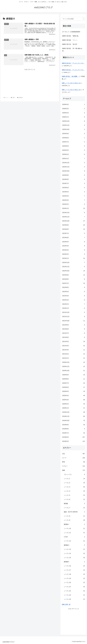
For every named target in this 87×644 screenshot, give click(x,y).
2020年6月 (73, 387)
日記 (73, 454)
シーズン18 (74, 574)
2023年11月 (73, 217)
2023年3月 (73, 250)
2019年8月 (73, 429)
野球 (73, 462)
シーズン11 (74, 533)
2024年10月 (73, 171)
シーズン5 (74, 495)
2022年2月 (73, 304)
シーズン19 (74, 579)
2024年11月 (73, 167)
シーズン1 (74, 479)
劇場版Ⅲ (74, 545)
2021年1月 (73, 358)
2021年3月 (73, 350)
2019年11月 (73, 416)
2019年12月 (73, 412)
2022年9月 (73, 275)
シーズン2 (74, 483)
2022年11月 (73, 267)
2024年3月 (73, 200)
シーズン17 (74, 570)
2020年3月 (73, 400)
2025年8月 (73, 138)
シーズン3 (74, 487)
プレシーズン (74, 475)
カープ (73, 458)
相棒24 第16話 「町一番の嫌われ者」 (72, 50)
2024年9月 (73, 175)
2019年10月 (73, 421)
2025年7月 (73, 142)
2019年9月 (73, 425)
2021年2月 (73, 354)
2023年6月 (73, 238)
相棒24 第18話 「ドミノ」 (70, 40)
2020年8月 (73, 379)
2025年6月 (73, 146)
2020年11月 (73, 367)
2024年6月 (73, 188)
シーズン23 (74, 595)
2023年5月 (73, 242)
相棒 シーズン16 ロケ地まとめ (71, 83)
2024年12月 (73, 163)
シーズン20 (74, 583)
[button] (83, 19)
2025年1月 (73, 159)
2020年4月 (73, 396)
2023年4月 (73, 246)
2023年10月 (73, 221)
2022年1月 (73, 308)
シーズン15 (74, 558)
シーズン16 (74, 566)
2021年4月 (73, 346)
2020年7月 (73, 383)
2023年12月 (73, 213)
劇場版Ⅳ (74, 562)
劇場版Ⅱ (74, 524)
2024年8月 (73, 179)
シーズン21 (74, 587)
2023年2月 (73, 254)
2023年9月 (73, 225)
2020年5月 (73, 391)
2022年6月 (73, 287)
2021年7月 (73, 333)
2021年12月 (73, 312)
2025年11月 (73, 125)
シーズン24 (74, 599)
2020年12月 (73, 362)
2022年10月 (73, 271)
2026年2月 (73, 113)
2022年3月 (73, 300)
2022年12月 (73, 263)
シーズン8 (74, 516)
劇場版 (74, 504)
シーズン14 (74, 554)
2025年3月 (73, 150)
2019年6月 (73, 437)
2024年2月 (73, 204)
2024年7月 (73, 184)
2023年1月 (73, 258)
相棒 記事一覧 (66, 604)
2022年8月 (73, 279)
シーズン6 (74, 500)
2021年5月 (73, 342)
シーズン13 (74, 549)
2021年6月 (73, 337)
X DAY (74, 537)
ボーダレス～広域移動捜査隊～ (72, 32)
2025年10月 (73, 129)
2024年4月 (73, 196)
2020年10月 (73, 371)
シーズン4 (74, 491)
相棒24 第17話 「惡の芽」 (70, 44)
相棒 (73, 470)
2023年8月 (73, 229)
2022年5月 (73, 292)
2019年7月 (73, 433)
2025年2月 (73, 154)
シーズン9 (74, 520)
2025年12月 (73, 121)
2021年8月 (73, 329)
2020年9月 (73, 375)
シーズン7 (74, 508)
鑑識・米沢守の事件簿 (74, 512)
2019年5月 (73, 441)
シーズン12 (74, 541)
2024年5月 (73, 192)
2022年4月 (73, 296)
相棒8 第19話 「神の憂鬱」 (70, 76)
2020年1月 (73, 408)
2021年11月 (73, 317)
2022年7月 (73, 283)
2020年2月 (73, 404)
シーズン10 (74, 529)
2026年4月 (73, 105)
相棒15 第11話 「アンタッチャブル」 (73, 63)
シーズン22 (74, 591)
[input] (73, 19)
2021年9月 (73, 325)
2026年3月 (73, 109)
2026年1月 (73, 117)
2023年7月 (73, 233)
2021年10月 (73, 321)
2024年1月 (73, 208)
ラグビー (73, 466)
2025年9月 (73, 134)
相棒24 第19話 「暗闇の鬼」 (71, 36)
